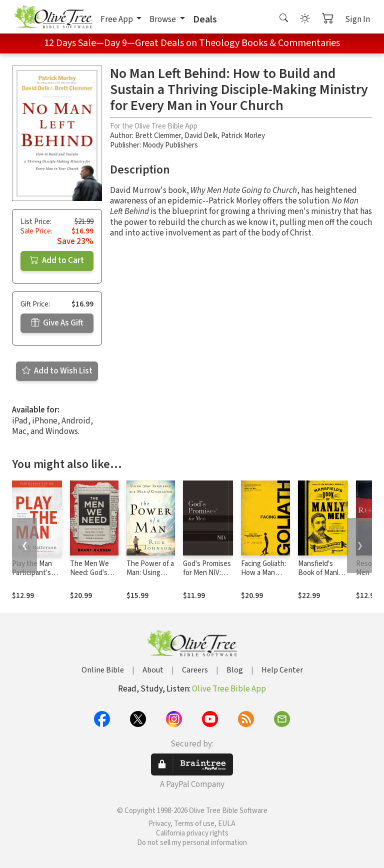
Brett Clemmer (158, 136)
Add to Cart (57, 260)
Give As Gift (57, 323)
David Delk (201, 136)
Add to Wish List (57, 371)
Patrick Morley (243, 136)
